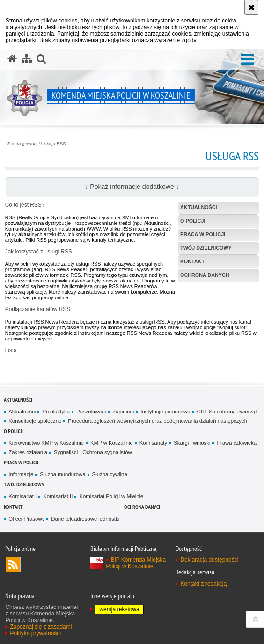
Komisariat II (58, 496)
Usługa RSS (54, 144)
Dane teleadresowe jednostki (85, 519)
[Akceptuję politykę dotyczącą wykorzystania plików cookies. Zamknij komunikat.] (251, 7)
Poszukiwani (91, 412)
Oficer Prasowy (26, 519)
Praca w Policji (21, 462)
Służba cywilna (110, 474)
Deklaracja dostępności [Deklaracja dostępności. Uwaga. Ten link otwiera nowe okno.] (209, 560)
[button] (248, 60)
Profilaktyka (56, 412)
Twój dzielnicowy (24, 484)
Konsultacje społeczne (35, 421)
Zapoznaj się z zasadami (41, 627)
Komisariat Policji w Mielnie (111, 496)
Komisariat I (22, 496)
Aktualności (18, 400)
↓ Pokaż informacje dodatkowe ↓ (132, 187)
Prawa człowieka (237, 443)
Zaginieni (123, 412)
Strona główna (22, 144)
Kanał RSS (13, 564)
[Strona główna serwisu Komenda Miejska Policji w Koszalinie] (12, 59)
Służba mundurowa (62, 474)
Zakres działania (28, 452)
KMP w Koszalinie (112, 443)
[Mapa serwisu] (27, 59)
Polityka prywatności (35, 633)
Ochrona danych (143, 507)
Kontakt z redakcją (203, 584)
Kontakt (13, 507)
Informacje (21, 474)
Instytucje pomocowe (165, 412)
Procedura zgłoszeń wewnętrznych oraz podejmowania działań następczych (158, 421)
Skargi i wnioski (192, 443)
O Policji (13, 431)
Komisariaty (153, 443)
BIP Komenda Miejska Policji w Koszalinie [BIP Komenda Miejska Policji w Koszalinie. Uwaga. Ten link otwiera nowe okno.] (136, 563)
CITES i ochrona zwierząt (227, 412)
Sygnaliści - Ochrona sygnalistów (93, 452)
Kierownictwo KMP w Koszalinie (46, 443)
